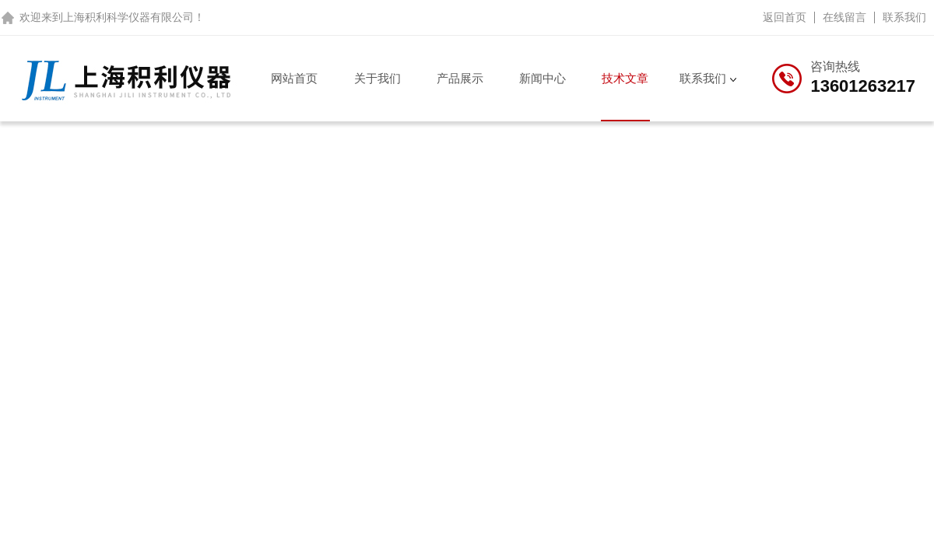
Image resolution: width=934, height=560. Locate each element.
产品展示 (460, 78)
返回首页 (785, 17)
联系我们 (904, 17)
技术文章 (625, 78)
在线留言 (844, 17)
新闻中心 (542, 78)
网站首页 (294, 78)
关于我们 (377, 78)
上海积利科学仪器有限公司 (128, 17)
